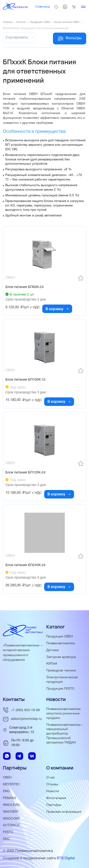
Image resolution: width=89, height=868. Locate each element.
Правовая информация (64, 812)
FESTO (8, 832)
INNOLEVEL (12, 805)
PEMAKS (9, 798)
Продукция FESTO (60, 689)
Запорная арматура (61, 657)
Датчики (53, 650)
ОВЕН (7, 778)
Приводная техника (61, 671)
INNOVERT (11, 812)
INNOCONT (11, 819)
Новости (53, 791)
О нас (51, 778)
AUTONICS (11, 825)
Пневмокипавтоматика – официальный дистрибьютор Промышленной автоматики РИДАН (65, 734)
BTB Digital (66, 858)
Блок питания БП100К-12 (26, 380)
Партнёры (54, 805)
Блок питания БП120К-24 (26, 473)
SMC (7, 839)
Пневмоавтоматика (61, 643)
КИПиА (52, 664)
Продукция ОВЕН (60, 637)
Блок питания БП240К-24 (26, 565)
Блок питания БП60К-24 (25, 287)
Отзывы (52, 784)
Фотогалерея (56, 798)
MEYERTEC (11, 784)
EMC (6, 791)
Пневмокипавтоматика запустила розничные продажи (63, 714)
